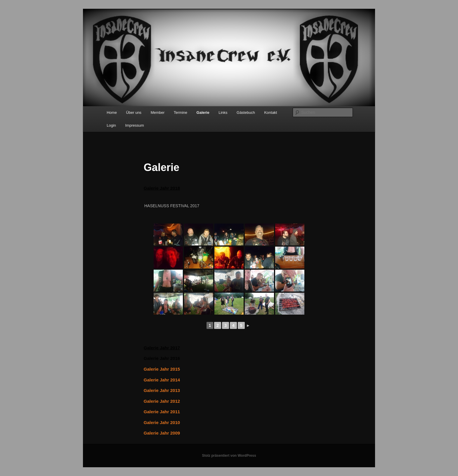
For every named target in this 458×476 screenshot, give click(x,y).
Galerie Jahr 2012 (162, 401)
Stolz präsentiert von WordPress (229, 456)
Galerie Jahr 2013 (162, 390)
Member (158, 113)
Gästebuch (246, 113)
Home (112, 113)
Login (111, 125)
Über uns (134, 113)
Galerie (203, 113)
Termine (181, 113)
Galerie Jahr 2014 (162, 380)
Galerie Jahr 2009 (162, 433)
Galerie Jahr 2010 (162, 422)
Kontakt (270, 113)
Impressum (135, 125)
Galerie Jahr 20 (159, 188)
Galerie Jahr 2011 (162, 412)
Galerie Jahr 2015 (162, 369)
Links (223, 113)
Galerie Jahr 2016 (162, 358)
